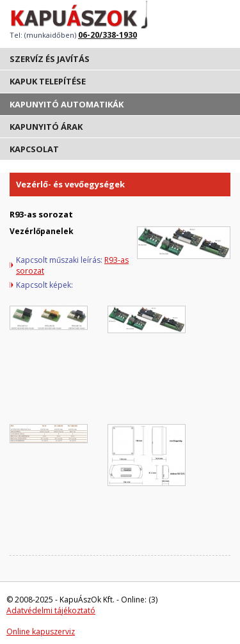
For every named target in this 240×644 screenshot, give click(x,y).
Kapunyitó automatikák (67, 104)
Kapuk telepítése (48, 81)
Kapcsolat (34, 149)
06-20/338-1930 (108, 35)
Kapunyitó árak (46, 127)
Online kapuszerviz (41, 632)
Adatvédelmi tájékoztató (51, 610)
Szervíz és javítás (50, 59)
